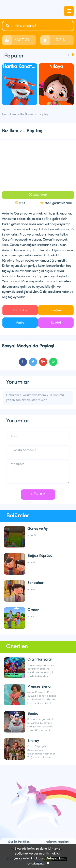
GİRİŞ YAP (60, 42)
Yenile (20, 323)
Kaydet (56, 323)
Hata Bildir (20, 311)
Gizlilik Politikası (19, 842)
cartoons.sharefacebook (23, 362)
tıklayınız (38, 864)
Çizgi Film (38, 9)
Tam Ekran (40, 195)
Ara (8, 26)
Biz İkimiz (27, 115)
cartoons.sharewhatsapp (53, 362)
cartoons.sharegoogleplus (43, 362)
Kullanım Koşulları (57, 842)
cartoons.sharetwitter (33, 362)
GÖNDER (38, 495)
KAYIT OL (22, 40)
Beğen (56, 311)
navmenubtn (69, 11)
